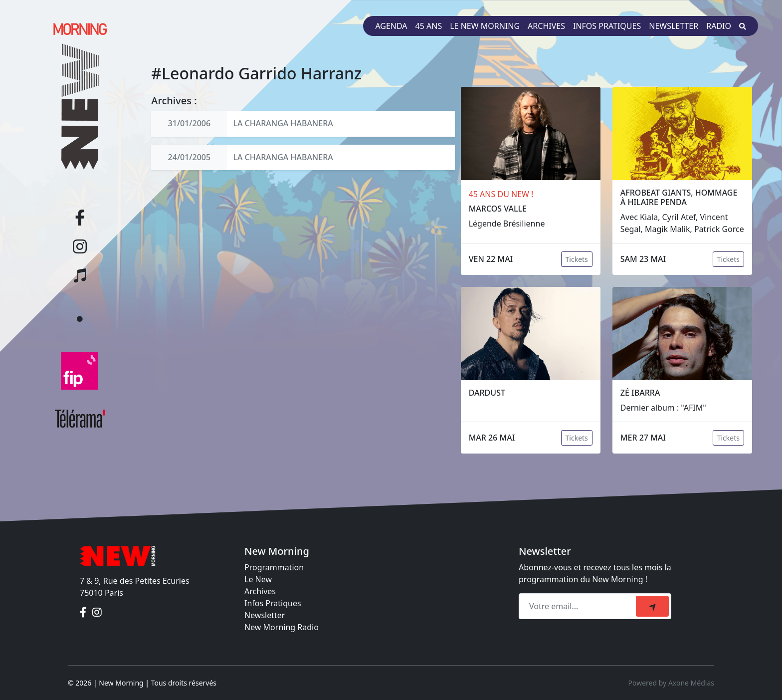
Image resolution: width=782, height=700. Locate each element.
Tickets (577, 259)
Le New (258, 579)
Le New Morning (485, 26)
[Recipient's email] (579, 606)
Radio (719, 26)
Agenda (391, 26)
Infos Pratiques (273, 603)
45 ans (429, 26)
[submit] (652, 606)
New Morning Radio (282, 627)
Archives (546, 26)
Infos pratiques (607, 26)
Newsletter (674, 26)
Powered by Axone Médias (671, 683)
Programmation (274, 567)
